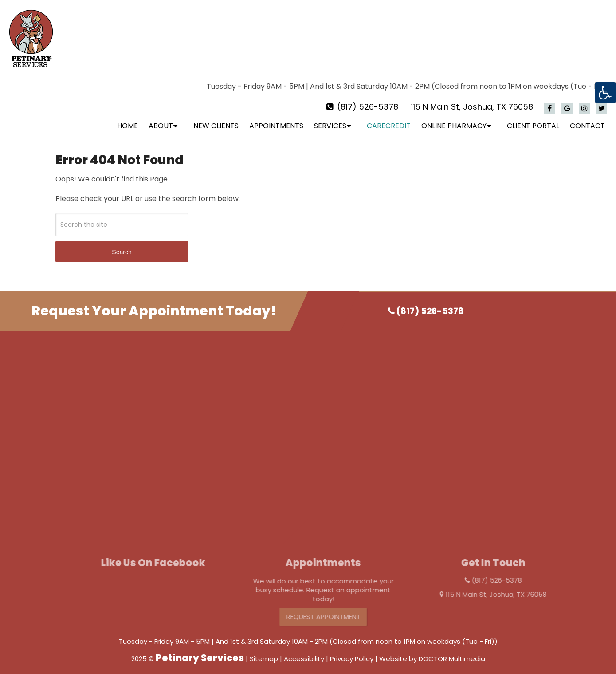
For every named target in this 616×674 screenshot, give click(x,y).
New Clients (216, 118)
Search (122, 244)
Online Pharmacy (454, 118)
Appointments (276, 118)
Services (330, 118)
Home (128, 118)
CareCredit (389, 118)
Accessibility (304, 651)
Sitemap (264, 651)
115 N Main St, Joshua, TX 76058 (472, 99)
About (161, 118)
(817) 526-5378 (368, 99)
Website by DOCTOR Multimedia (432, 651)
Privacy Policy (352, 651)
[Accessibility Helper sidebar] (605, 93)
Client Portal (533, 118)
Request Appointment (331, 609)
